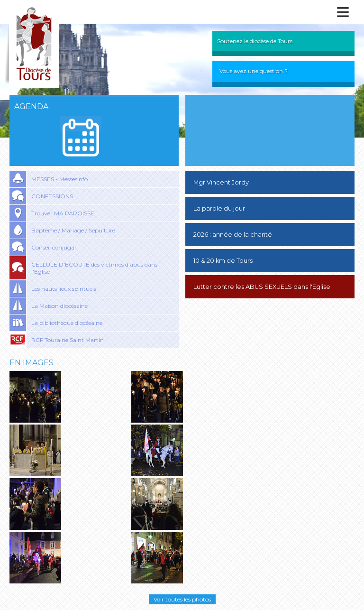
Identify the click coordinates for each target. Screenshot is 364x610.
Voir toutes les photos (182, 599)
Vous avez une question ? (254, 71)
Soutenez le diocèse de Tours (255, 41)
